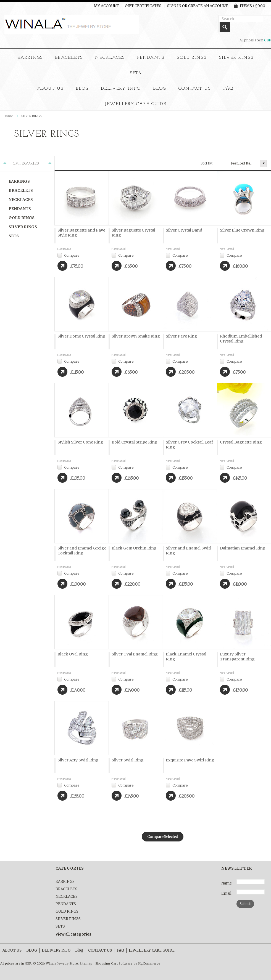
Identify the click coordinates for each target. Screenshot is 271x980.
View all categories (73, 934)
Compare (72, 255)
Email (226, 893)
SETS (136, 73)
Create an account (208, 6)
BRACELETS (69, 58)
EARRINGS (30, 58)
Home (8, 116)
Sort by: (207, 163)
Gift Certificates (143, 6)
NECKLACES (110, 58)
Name (227, 883)
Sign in (174, 6)
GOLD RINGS (192, 58)
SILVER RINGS (236, 58)
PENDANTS (151, 58)
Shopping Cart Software (114, 963)
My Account (106, 6)
